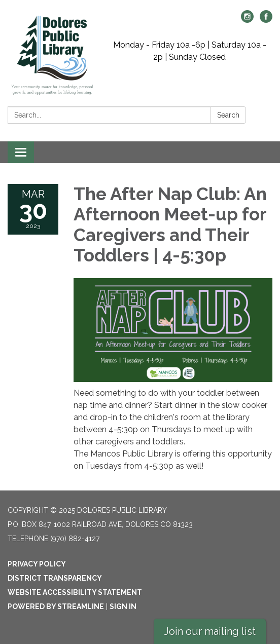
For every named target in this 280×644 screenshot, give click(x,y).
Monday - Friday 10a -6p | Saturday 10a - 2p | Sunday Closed (190, 51)
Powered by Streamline (56, 607)
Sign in (123, 607)
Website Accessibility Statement (75, 592)
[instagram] (247, 20)
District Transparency (55, 578)
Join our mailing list (210, 631)
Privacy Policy (37, 564)
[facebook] (266, 20)
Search (228, 115)
